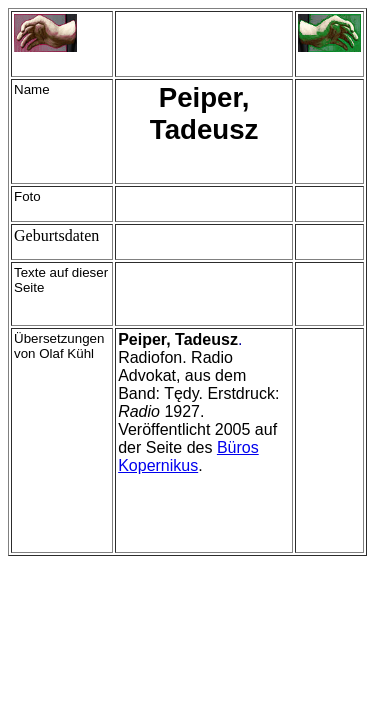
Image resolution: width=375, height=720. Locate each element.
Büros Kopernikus (188, 456)
